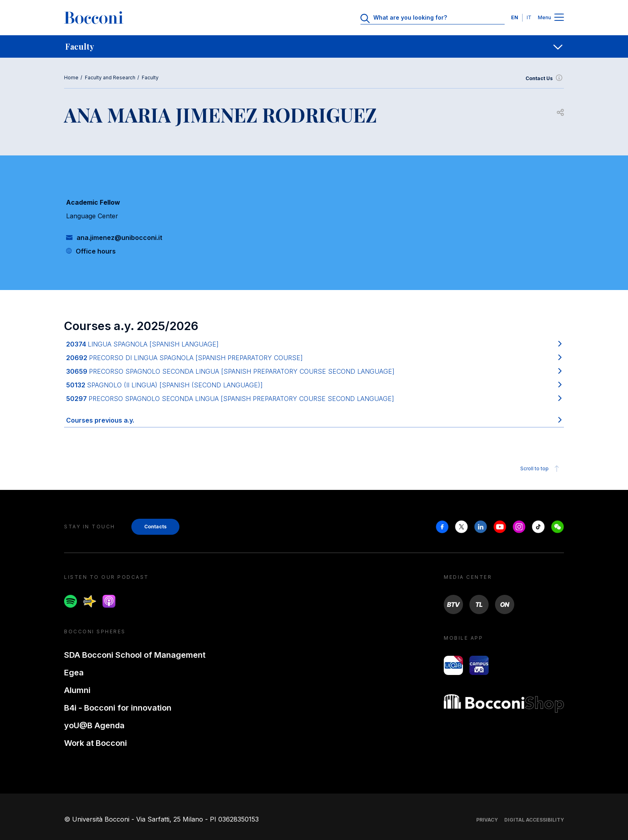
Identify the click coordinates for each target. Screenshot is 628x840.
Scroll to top (541, 469)
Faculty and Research (110, 78)
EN (515, 17)
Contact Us (545, 79)
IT (529, 17)
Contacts (155, 527)
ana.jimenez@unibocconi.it (119, 238)
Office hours (96, 251)
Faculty (150, 78)
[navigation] (314, 46)
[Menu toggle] (559, 18)
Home (71, 78)
